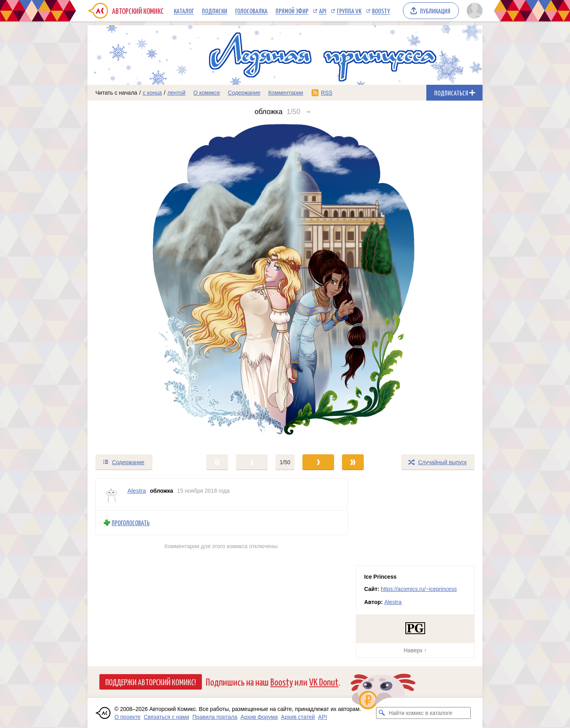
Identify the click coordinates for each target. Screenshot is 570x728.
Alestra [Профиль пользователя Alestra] (137, 491)
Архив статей (298, 717)
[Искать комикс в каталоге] (382, 713)
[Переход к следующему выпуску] (285, 285)
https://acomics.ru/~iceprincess (419, 589)
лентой (177, 93)
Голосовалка (251, 11)
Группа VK (349, 11)
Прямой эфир (292, 11)
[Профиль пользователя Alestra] (112, 494)
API (323, 11)
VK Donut (324, 681)
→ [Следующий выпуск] (308, 112)
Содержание (244, 93)
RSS (327, 93)
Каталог (184, 11)
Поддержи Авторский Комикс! (151, 682)
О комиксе (206, 93)
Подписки (215, 11)
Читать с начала (116, 93)
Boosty (381, 11)
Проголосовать (131, 523)
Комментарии (286, 93)
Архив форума (259, 717)
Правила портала (215, 717)
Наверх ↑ (415, 650)
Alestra (393, 602)
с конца (153, 93)
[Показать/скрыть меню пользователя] (473, 11)
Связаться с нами (166, 717)
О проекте (127, 717)
